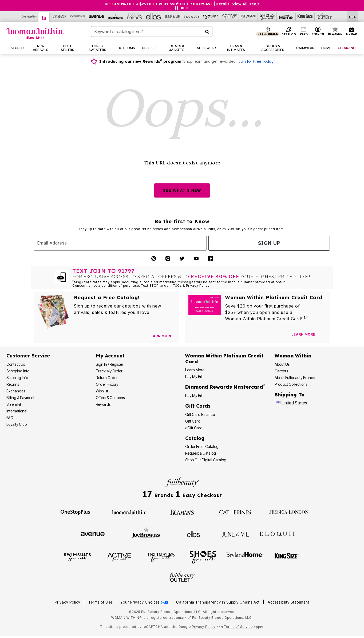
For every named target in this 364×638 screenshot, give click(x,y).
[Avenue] (97, 17)
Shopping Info (18, 371)
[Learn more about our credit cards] (303, 334)
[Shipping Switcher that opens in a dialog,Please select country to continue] (352, 17)
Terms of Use (100, 602)
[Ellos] (154, 17)
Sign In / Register (110, 364)
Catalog (195, 438)
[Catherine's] (78, 17)
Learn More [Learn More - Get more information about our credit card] (195, 370)
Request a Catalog (201, 453)
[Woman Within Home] (35, 33)
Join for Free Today (256, 61)
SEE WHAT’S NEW (182, 190)
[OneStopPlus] (29, 17)
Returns (13, 384)
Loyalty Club (17, 424)
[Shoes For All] (267, 17)
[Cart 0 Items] (353, 31)
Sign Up (269, 243)
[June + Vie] (235, 534)
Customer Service (28, 356)
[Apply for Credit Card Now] (323, 336)
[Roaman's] (59, 17)
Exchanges (16, 391)
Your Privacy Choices (145, 602)
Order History (107, 384)
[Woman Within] (44, 17)
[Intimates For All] (248, 17)
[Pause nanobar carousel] (177, 8)
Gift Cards (198, 406)
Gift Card (193, 421)
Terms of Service (239, 627)
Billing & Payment (20, 398)
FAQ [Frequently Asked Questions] (10, 418)
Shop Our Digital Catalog (206, 460)
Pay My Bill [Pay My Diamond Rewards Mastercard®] (194, 395)
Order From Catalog (202, 446)
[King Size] (305, 17)
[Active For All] (229, 17)
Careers (281, 371)
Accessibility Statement (288, 602)
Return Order (107, 378)
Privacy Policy (68, 602)
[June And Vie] (173, 17)
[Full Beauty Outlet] (324, 17)
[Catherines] (235, 512)
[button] (318, 31)
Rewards (103, 404)
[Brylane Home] (286, 17)
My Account (110, 356)
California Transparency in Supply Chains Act (218, 602)
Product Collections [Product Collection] (291, 384)
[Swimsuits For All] (210, 17)
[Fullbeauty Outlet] (182, 577)
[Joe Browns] (116, 17)
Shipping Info (17, 378)
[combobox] (152, 31)
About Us (282, 364)
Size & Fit (14, 404)
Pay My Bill (194, 377)
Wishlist (102, 391)
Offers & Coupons (110, 398)
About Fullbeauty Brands (295, 378)
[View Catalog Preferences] (160, 336)
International (17, 411)
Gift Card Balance (200, 414)
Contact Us (16, 364)
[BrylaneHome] (245, 557)
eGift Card (194, 428)
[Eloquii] (191, 17)
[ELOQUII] (277, 533)
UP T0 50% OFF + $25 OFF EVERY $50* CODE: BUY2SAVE (159, 4)
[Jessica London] (135, 17)
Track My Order (109, 371)
